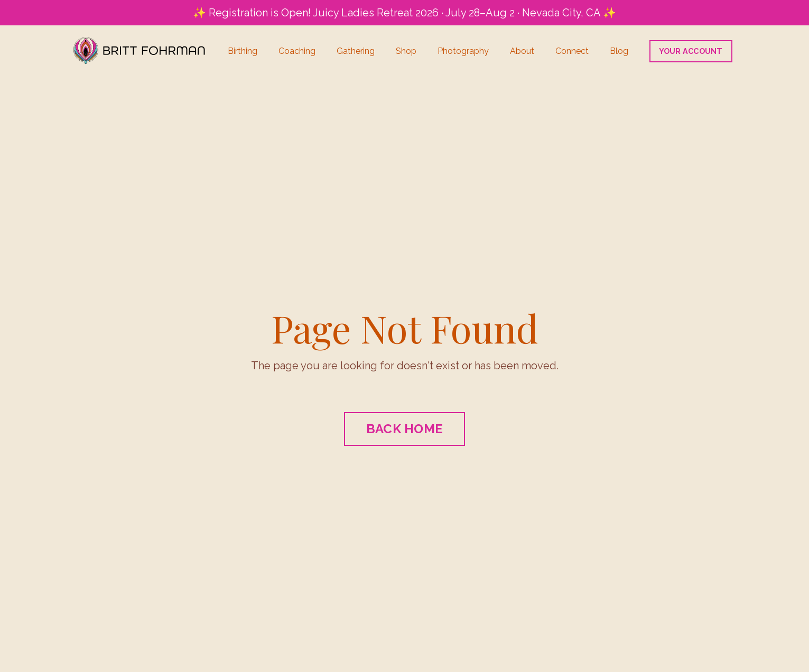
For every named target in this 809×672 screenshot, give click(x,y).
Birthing (243, 51)
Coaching (297, 51)
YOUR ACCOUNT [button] (691, 51)
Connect (572, 51)
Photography (463, 51)
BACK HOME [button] (404, 429)
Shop (406, 51)
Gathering (356, 51)
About (522, 51)
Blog (619, 51)
